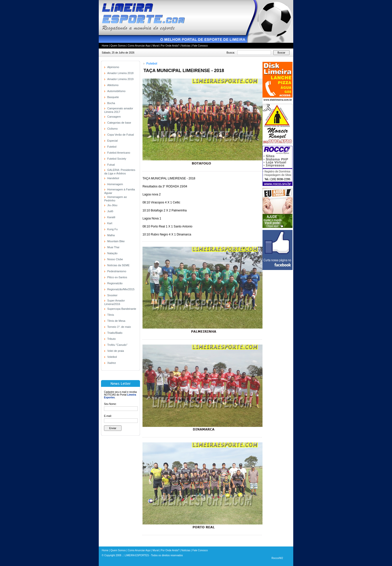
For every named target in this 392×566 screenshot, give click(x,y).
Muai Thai (113, 247)
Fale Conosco (200, 46)
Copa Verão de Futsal (120, 135)
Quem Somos (118, 46)
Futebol (112, 147)
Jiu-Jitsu (112, 205)
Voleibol (112, 357)
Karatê (111, 217)
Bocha (111, 103)
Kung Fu (112, 229)
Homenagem (115, 184)
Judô (110, 211)
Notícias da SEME (118, 265)
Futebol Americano (119, 153)
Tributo (111, 339)
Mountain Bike (116, 241)
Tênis (111, 315)
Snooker (112, 295)
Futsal (111, 165)
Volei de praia (116, 351)
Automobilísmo (116, 91)
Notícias (186, 46)
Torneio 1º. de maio (119, 327)
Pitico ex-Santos (117, 277)
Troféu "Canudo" (117, 345)
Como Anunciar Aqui (139, 46)
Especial (112, 141)
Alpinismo (113, 67)
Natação (112, 253)
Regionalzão (115, 283)
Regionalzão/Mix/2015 (121, 289)
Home (105, 46)
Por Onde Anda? (170, 46)
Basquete (113, 97)
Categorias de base (119, 123)
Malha (111, 235)
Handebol (113, 178)
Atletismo (113, 85)
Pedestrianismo (117, 271)
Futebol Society (117, 159)
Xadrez (112, 363)
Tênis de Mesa (116, 321)
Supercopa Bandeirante (122, 309)
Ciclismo (112, 129)
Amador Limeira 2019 (120, 79)
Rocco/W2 (277, 558)
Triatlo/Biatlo (115, 333)
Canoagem (114, 117)
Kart (110, 223)
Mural (156, 46)
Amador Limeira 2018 (120, 73)
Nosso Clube (115, 259)
